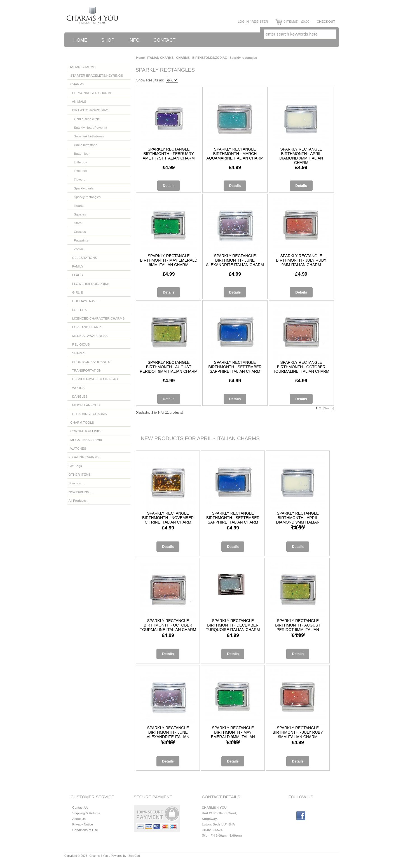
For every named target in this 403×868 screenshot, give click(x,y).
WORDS (77, 388)
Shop (108, 40)
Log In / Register (253, 21)
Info (134, 40)
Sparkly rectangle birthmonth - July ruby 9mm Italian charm (301, 260)
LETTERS (78, 310)
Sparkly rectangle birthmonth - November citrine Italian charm (168, 518)
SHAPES (77, 353)
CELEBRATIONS (83, 258)
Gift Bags (75, 466)
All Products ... (79, 500)
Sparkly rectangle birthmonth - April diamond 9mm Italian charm (301, 156)
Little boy (78, 162)
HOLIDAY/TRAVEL (84, 301)
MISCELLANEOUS (84, 405)
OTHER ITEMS (80, 474)
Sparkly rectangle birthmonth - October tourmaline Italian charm (301, 367)
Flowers (77, 180)
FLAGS (76, 275)
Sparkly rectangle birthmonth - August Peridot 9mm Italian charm (169, 367)
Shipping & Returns (86, 813)
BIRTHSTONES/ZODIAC (210, 58)
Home (80, 40)
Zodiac (76, 249)
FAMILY (76, 266)
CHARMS (183, 58)
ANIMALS (77, 101)
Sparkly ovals (81, 188)
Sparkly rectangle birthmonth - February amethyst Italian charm (169, 154)
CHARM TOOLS (81, 422)
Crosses (77, 232)
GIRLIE (76, 292)
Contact (164, 40)
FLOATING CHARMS (84, 457)
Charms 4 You (99, 856)
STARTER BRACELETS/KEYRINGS (96, 75)
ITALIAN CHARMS (160, 58)
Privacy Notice (83, 824)
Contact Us (80, 807)
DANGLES (78, 396)
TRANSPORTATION (85, 370)
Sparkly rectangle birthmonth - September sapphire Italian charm (235, 367)
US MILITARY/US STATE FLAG (93, 379)
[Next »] (328, 408)
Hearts (76, 206)
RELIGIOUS (79, 344)
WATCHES (77, 448)
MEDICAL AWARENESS (88, 336)
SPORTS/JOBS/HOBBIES (89, 362)
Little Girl (78, 171)
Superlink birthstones (86, 136)
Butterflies (79, 153)
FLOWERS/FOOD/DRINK (89, 284)
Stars (75, 223)
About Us (79, 819)
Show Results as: (150, 80)
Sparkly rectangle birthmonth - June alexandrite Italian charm (235, 260)
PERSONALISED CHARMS (91, 93)
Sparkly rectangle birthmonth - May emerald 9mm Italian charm (169, 260)
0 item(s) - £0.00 (292, 21)
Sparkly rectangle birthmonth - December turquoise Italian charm (233, 625)
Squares (77, 214)
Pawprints (78, 240)
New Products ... (80, 492)
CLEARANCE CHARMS (88, 414)
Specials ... (77, 483)
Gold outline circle (84, 119)
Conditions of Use (85, 830)
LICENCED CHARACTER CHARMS (97, 318)
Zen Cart (134, 856)
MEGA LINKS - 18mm (85, 440)
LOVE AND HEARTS (85, 327)
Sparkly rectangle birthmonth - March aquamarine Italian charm (235, 154)
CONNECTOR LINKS (85, 431)
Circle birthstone (83, 145)
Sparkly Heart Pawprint (88, 127)
